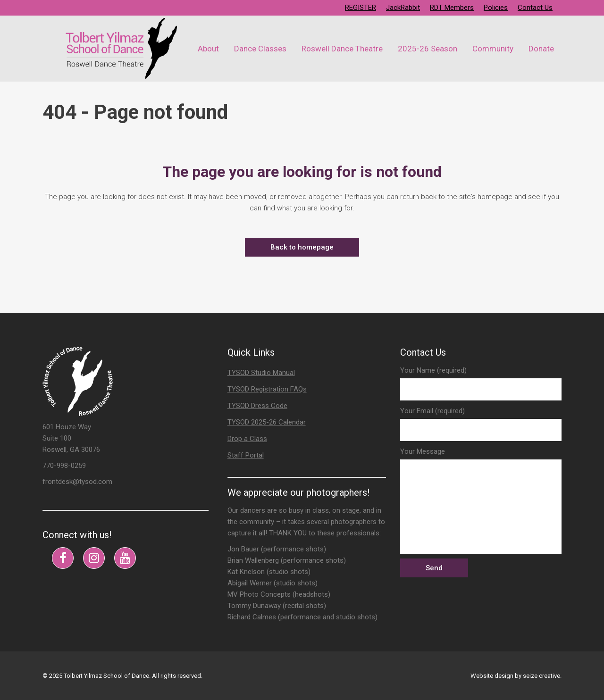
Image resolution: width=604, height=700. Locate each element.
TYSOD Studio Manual (261, 373)
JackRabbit (403, 8)
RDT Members (452, 8)
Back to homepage (302, 247)
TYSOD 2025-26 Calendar (267, 422)
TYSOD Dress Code (257, 406)
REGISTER (361, 8)
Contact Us (535, 8)
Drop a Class (247, 439)
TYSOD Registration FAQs (267, 389)
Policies (496, 8)
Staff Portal (246, 455)
